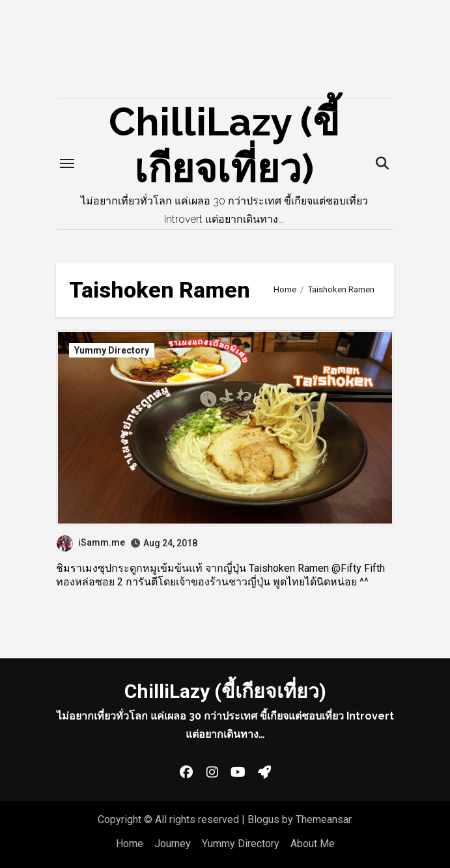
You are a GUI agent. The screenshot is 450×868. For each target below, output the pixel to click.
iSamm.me (91, 542)
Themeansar (323, 819)
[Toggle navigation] (67, 163)
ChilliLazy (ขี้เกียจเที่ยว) (225, 691)
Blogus (263, 819)
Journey (173, 844)
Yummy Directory (112, 350)
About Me (313, 844)
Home (130, 844)
